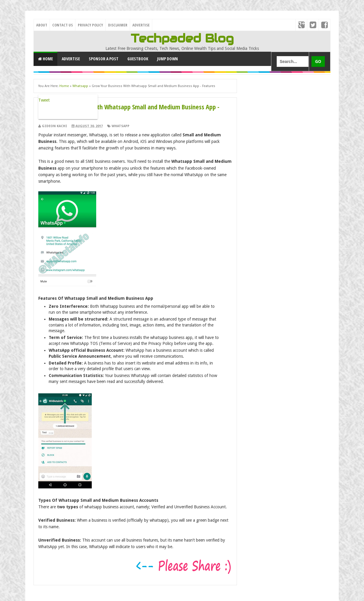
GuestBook (138, 59)
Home (45, 59)
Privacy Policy (90, 25)
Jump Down (167, 59)
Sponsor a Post (104, 59)
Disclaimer (118, 25)
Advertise (141, 25)
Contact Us (62, 25)
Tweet (44, 100)
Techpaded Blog (182, 38)
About (42, 25)
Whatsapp (121, 126)
